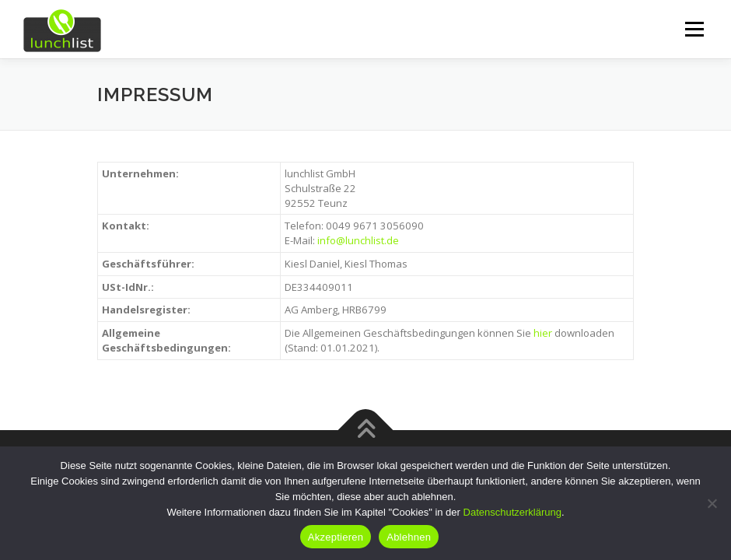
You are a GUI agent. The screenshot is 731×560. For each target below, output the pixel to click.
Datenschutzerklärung (512, 512)
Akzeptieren (336, 537)
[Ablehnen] (712, 503)
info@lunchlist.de (358, 240)
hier (543, 333)
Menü (694, 29)
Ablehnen (409, 537)
